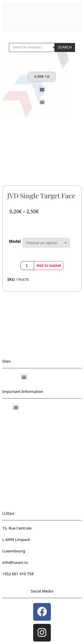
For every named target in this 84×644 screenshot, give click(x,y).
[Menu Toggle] (42, 102)
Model (15, 241)
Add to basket (49, 265)
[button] (42, 89)
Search (65, 47)
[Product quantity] (27, 266)
